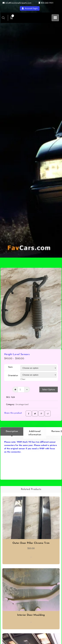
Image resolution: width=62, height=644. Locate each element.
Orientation (13, 375)
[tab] (12, 433)
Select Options (49, 390)
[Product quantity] (21, 390)
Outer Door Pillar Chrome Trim (31, 543)
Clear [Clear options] (23, 379)
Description (12, 431)
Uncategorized (22, 404)
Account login (30, 8)
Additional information (35, 433)
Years (10, 367)
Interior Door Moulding (31, 615)
